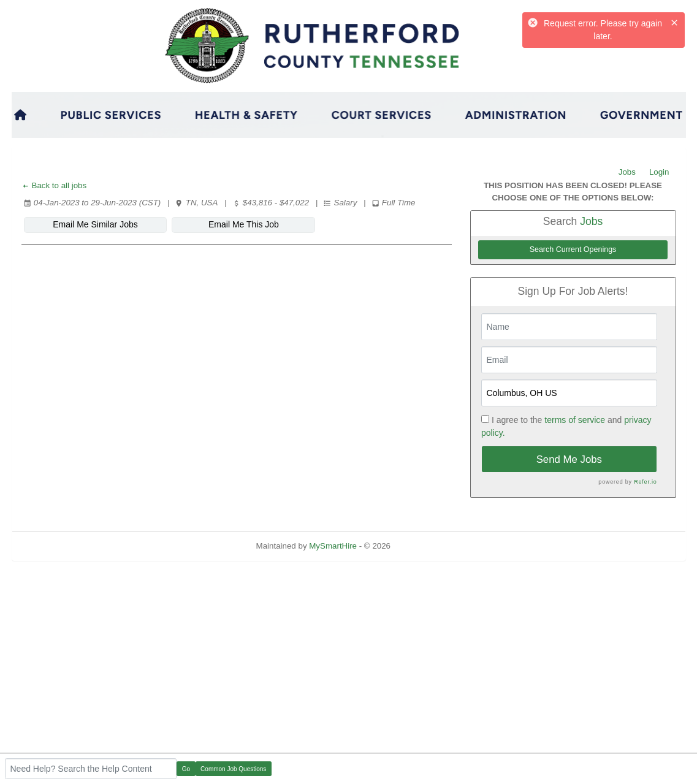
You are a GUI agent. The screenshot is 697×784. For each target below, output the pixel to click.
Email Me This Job (244, 224)
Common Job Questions (233, 769)
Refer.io (645, 482)
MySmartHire (333, 546)
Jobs (627, 172)
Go (186, 769)
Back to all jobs (54, 185)
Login (659, 172)
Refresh (427, 546)
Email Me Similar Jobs (95, 224)
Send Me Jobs (569, 459)
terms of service (575, 420)
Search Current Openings (573, 249)
